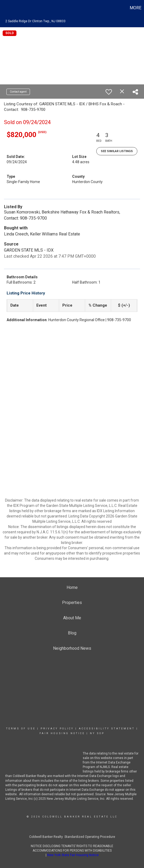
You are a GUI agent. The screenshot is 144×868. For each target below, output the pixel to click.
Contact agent (18, 92)
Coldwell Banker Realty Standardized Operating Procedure (72, 837)
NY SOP (97, 733)
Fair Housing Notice (62, 733)
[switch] (109, 92)
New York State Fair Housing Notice (73, 855)
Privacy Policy (57, 729)
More (136, 8)
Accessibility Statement (107, 729)
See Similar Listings (117, 151)
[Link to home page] (5, 8)
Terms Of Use (21, 729)
